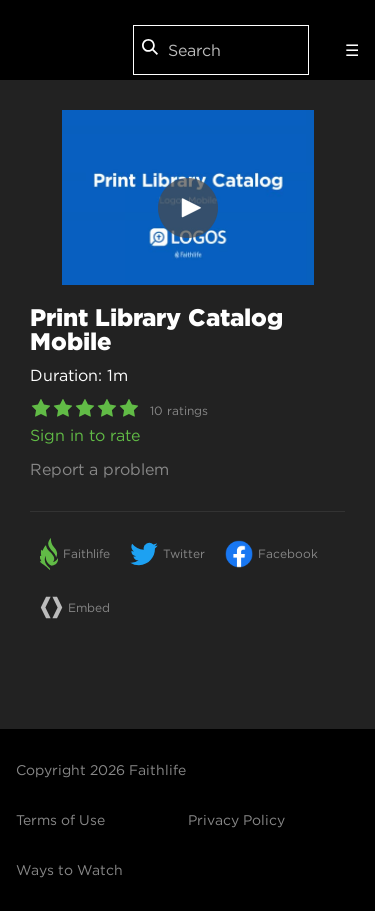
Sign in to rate (85, 435)
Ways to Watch (69, 870)
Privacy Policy (236, 820)
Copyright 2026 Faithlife (101, 770)
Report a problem (99, 469)
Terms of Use (60, 820)
